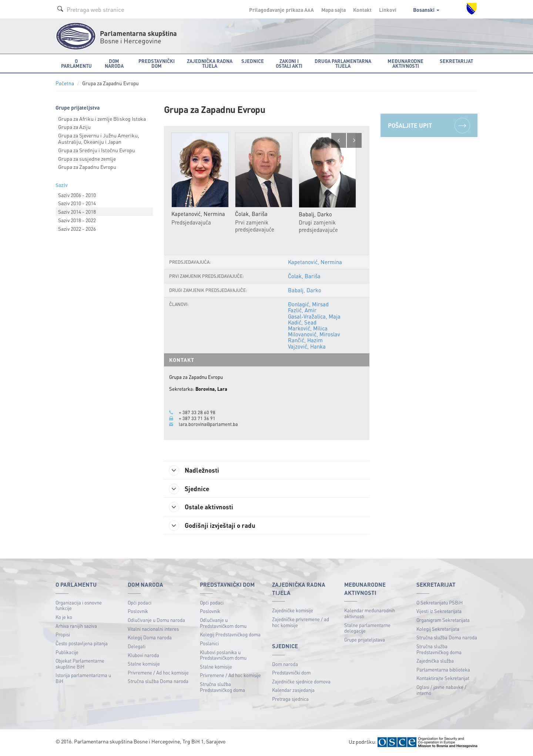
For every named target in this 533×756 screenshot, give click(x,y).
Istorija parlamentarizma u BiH (83, 679)
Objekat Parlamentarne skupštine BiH (80, 664)
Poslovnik (138, 612)
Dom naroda (285, 665)
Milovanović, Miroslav (314, 334)
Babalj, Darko (304, 290)
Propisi (63, 635)
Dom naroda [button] (114, 63)
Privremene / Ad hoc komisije (158, 673)
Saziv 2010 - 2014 (77, 203)
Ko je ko (64, 618)
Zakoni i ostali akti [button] (289, 63)
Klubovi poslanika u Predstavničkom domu (223, 656)
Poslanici (209, 644)
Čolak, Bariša (304, 276)
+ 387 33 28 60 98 (197, 412)
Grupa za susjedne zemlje (87, 159)
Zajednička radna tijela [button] (210, 63)
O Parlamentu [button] (76, 63)
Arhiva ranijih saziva (76, 627)
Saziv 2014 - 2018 (77, 212)
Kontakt (362, 10)
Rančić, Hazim (305, 340)
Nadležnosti (196, 470)
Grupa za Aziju (74, 127)
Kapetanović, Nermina (315, 262)
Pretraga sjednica (290, 700)
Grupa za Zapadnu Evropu (87, 167)
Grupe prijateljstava (365, 640)
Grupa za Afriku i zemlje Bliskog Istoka (102, 119)
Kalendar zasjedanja (293, 691)
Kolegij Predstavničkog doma (230, 635)
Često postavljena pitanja (82, 644)
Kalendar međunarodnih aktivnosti (370, 614)
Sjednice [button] (253, 61)
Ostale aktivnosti (203, 507)
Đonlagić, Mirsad (308, 304)
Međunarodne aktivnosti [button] (405, 63)
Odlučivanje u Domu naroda (156, 621)
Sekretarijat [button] (456, 61)
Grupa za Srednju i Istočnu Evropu (97, 150)
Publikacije (67, 653)
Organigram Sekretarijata (443, 621)
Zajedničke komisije (293, 611)
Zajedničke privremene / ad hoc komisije (301, 623)
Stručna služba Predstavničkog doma (222, 688)
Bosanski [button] (426, 10)
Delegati (137, 647)
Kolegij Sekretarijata (438, 630)
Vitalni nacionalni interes (153, 630)
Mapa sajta (333, 10)
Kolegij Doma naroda (150, 638)
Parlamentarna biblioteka (443, 670)
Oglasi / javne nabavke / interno (441, 691)
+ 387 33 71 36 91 (197, 418)
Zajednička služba (435, 661)
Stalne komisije (144, 664)
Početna (65, 83)
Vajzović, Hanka (306, 346)
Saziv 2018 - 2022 (77, 220)
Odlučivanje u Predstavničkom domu (223, 624)
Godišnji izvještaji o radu (214, 526)
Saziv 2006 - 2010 (77, 195)
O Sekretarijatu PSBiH (440, 603)
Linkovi (388, 10)
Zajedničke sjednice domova (301, 682)
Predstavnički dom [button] (157, 63)
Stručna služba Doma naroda (158, 682)
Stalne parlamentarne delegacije (367, 629)
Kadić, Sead (302, 322)
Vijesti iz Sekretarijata (439, 612)
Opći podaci (140, 603)
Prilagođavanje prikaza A (281, 10)
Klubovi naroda (143, 656)
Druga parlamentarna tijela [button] (343, 63)
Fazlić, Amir (302, 310)
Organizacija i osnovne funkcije (79, 606)
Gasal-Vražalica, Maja (314, 316)
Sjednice (190, 489)
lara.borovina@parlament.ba (208, 424)
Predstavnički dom (291, 673)
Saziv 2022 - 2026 (77, 229)
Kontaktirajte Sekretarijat (443, 679)
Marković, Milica (307, 328)
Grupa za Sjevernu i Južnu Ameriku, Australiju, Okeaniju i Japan (99, 138)
